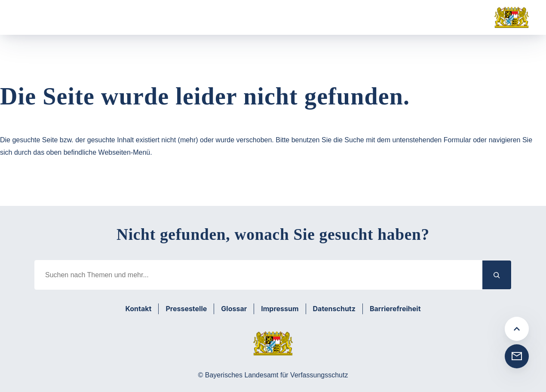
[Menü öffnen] (32, 18)
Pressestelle (186, 309)
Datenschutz (334, 309)
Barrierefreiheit (395, 309)
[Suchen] (497, 275)
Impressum (280, 309)
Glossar (234, 309)
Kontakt (138, 309)
